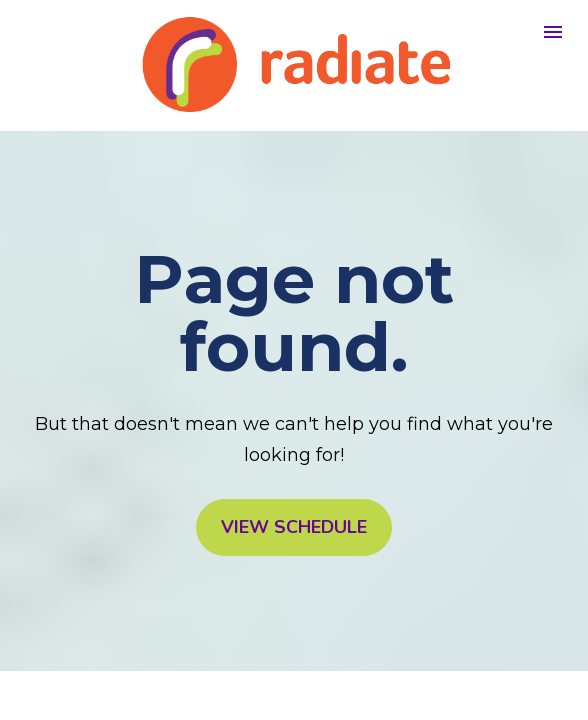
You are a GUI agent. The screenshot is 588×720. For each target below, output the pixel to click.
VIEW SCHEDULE (294, 527)
